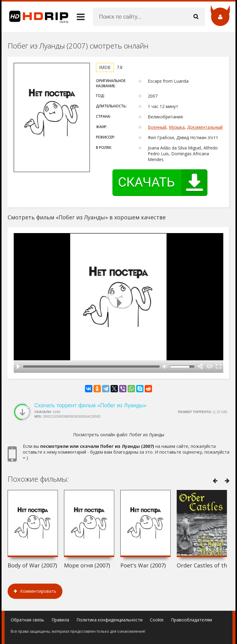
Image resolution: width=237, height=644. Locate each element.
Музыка (177, 127)
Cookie (157, 620)
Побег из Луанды (147, 435)
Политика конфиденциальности (110, 620)
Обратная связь (27, 620)
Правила (60, 620)
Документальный (205, 127)
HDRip (35, 17)
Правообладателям (191, 620)
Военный (157, 127)
